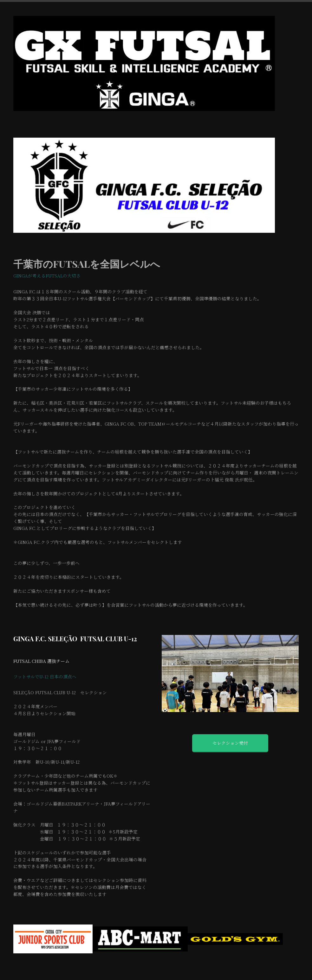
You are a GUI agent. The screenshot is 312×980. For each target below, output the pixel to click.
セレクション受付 (230, 743)
